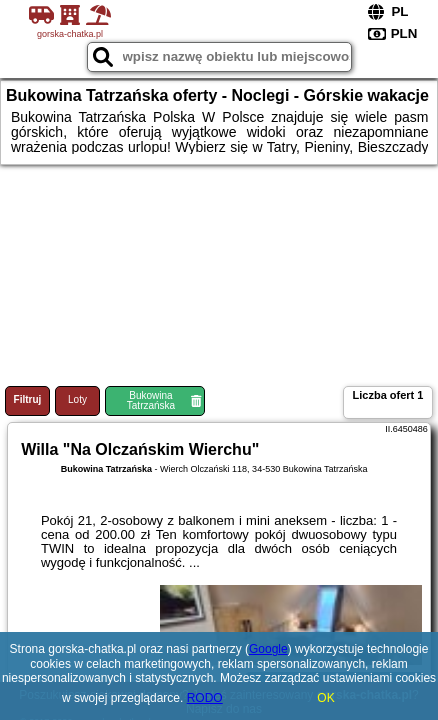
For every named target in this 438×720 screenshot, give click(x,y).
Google (268, 649)
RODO (205, 698)
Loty (77, 399)
